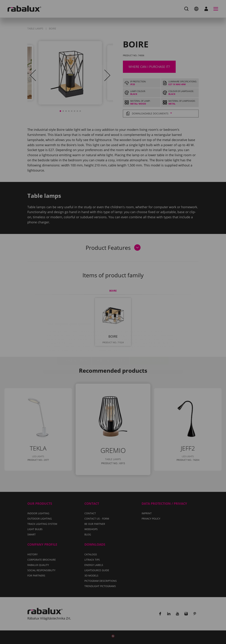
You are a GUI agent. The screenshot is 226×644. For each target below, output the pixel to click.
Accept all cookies (149, 340)
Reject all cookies (111, 340)
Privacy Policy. (127, 329)
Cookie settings (74, 340)
